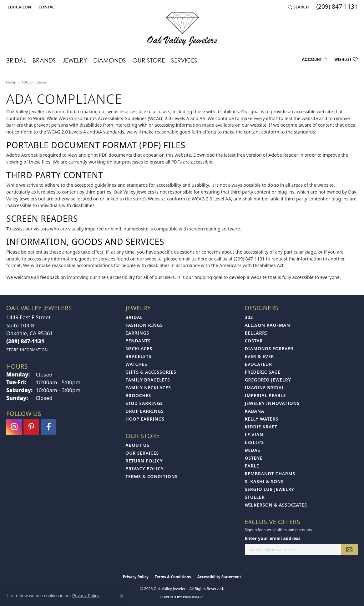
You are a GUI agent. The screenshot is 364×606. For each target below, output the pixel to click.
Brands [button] (44, 60)
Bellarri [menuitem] (256, 333)
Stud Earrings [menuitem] (144, 403)
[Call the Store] (25, 341)
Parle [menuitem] (252, 466)
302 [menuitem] (249, 317)
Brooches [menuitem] (138, 395)
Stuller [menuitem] (255, 497)
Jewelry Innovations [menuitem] (272, 403)
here (202, 259)
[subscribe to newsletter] (349, 550)
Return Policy (144, 461)
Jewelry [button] (75, 60)
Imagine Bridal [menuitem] (265, 388)
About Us (137, 445)
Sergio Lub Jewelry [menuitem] (270, 489)
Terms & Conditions (152, 476)
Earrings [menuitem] (137, 333)
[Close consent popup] (122, 596)
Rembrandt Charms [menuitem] (270, 474)
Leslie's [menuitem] (254, 442)
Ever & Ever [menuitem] (259, 356)
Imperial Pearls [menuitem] (265, 395)
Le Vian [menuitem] (254, 434)
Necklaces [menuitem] (139, 348)
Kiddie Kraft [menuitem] (261, 427)
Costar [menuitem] (254, 341)
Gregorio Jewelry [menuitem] (268, 380)
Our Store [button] (149, 60)
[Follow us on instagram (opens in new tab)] (14, 427)
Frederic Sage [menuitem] (263, 372)
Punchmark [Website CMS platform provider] (193, 597)
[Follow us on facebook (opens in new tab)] (48, 427)
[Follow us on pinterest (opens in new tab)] (31, 427)
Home (11, 82)
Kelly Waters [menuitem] (262, 419)
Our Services (142, 453)
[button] (19, 7)
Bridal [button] (16, 60)
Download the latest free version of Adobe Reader (246, 155)
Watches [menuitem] (136, 364)
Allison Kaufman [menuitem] (268, 325)
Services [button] (184, 60)
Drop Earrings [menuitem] (144, 411)
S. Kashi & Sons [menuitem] (264, 481)
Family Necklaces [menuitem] (148, 388)
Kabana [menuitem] (255, 411)
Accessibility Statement (219, 577)
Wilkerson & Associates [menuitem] (276, 505)
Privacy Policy (144, 469)
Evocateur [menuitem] (258, 364)
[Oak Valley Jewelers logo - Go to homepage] (182, 29)
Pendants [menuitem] (138, 341)
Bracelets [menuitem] (138, 356)
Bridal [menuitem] (134, 317)
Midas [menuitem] (253, 450)
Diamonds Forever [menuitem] (269, 348)
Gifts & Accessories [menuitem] (151, 372)
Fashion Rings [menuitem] (144, 325)
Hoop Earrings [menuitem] (145, 419)
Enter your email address (273, 538)
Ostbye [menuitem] (254, 458)
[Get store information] (27, 350)
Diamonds (110, 60)
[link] (47, 7)
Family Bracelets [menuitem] (148, 380)
